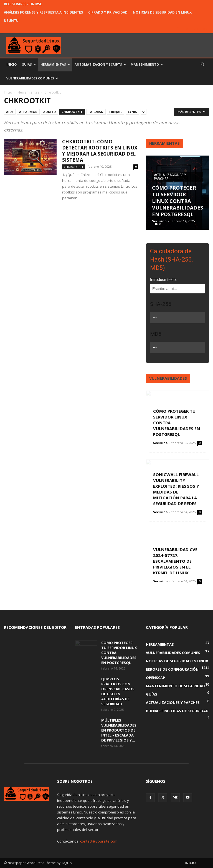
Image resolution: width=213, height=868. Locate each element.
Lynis (132, 112)
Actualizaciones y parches (170, 177)
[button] (202, 65)
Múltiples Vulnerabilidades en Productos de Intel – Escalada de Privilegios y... (119, 730)
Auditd (50, 112)
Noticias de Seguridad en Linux (162, 12)
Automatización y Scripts (100, 64)
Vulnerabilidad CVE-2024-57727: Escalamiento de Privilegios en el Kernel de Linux (176, 561)
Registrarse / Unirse (23, 4)
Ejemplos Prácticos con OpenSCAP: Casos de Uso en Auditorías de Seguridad (118, 691)
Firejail (116, 112)
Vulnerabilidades (168, 378)
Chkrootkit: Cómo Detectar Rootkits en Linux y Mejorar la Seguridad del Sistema (100, 151)
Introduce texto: (163, 280)
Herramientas (55, 64)
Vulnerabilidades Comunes (32, 78)
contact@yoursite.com (99, 841)
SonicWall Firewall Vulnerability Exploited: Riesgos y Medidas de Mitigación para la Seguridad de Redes (176, 489)
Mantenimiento (147, 64)
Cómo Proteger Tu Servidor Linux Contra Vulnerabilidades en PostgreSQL (177, 201)
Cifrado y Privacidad (108, 12)
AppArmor (28, 112)
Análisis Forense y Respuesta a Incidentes (43, 12)
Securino (159, 221)
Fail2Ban (96, 112)
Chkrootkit (72, 112)
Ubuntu (11, 21)
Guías (29, 64)
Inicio (12, 64)
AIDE (10, 112)
